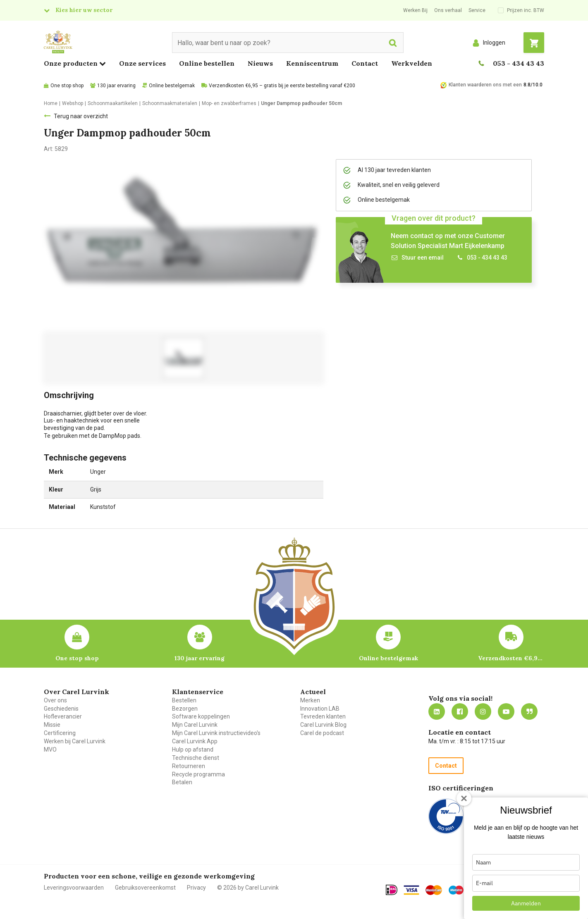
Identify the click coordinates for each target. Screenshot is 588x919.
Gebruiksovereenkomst (145, 888)
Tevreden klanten (323, 716)
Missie (52, 725)
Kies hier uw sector (84, 10)
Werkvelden (412, 63)
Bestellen (184, 700)
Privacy (196, 888)
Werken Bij (415, 10)
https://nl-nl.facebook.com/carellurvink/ (460, 711)
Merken (310, 700)
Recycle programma (198, 774)
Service (477, 10)
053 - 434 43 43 (519, 63)
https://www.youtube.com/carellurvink (506, 711)
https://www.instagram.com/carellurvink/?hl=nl (483, 711)
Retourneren (189, 766)
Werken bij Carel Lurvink (75, 741)
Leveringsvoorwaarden (74, 888)
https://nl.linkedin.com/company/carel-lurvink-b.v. (437, 711)
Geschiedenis (61, 709)
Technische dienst (196, 758)
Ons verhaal (448, 10)
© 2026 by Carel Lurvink (248, 888)
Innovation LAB (320, 709)
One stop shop (67, 86)
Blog (529, 711)
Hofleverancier (63, 716)
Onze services (142, 63)
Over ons (55, 700)
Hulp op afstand (193, 750)
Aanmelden (526, 903)
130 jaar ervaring (116, 86)
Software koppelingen (201, 716)
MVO (50, 750)
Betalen (182, 782)
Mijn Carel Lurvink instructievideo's (216, 733)
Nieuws (260, 63)
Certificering (60, 733)
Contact (365, 63)
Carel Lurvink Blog (323, 725)
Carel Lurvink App (195, 741)
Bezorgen (185, 709)
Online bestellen (207, 63)
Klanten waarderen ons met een (485, 85)
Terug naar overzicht (81, 116)
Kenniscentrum (312, 63)
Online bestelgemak (172, 86)
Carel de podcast (322, 733)
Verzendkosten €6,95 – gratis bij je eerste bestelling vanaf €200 (282, 86)
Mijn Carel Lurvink (195, 725)
